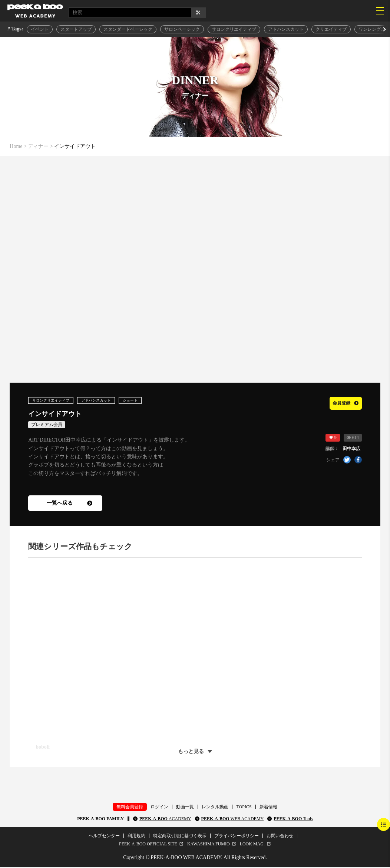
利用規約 (136, 836)
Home (16, 146)
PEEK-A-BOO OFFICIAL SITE (148, 845)
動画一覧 (185, 808)
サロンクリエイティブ (234, 29)
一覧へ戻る (70, 504)
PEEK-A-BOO (165, 819)
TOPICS (244, 808)
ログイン (159, 808)
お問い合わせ (280, 836)
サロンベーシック (182, 29)
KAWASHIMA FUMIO (209, 845)
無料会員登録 (130, 808)
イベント (40, 29)
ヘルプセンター (104, 836)
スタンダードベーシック (128, 29)
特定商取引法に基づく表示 (180, 836)
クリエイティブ (331, 29)
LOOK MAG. (252, 845)
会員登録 (341, 402)
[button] (384, 29)
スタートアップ (76, 29)
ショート (145, 400)
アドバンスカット (286, 29)
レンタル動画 (215, 808)
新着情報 (268, 808)
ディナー (38, 146)
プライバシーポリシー (237, 836)
